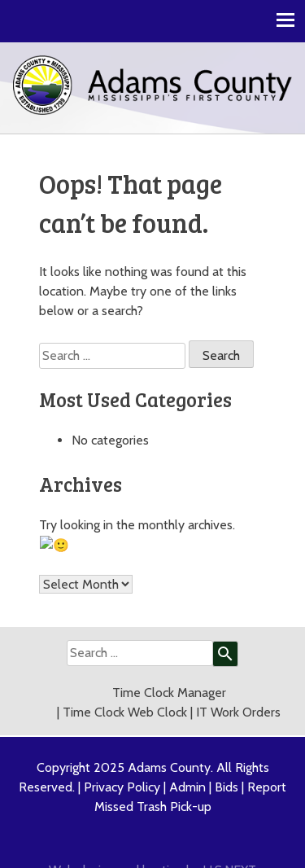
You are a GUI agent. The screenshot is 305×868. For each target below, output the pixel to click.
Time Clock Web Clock (125, 692)
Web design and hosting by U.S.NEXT (152, 850)
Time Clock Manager (169, 672)
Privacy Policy (122, 767)
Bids (227, 767)
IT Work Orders (238, 692)
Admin (187, 767)
